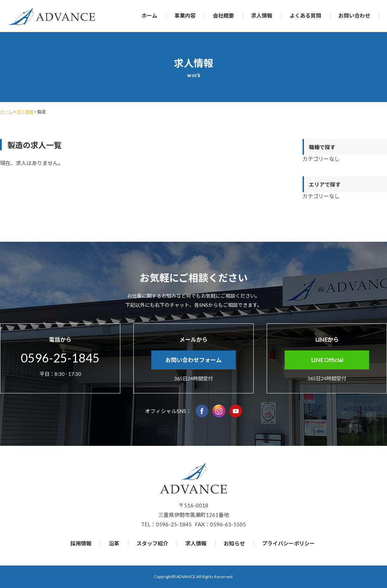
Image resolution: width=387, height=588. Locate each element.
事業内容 (185, 15)
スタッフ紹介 (152, 543)
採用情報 (81, 543)
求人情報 (262, 15)
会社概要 (223, 15)
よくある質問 (305, 15)
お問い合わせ (354, 15)
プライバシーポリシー (288, 543)
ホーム (149, 15)
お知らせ (234, 543)
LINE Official (327, 360)
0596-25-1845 (60, 358)
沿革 (114, 543)
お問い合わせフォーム (193, 360)
